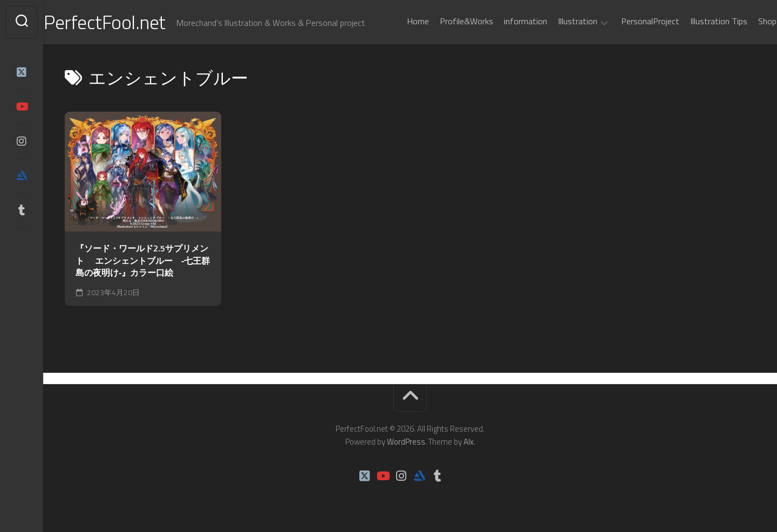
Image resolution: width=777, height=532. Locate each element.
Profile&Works (445, 21)
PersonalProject (629, 21)
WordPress (406, 442)
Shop (746, 21)
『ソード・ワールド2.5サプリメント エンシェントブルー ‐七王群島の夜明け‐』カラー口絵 (143, 261)
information (505, 21)
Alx (469, 442)
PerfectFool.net (126, 22)
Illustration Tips (698, 21)
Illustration (557, 22)
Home (397, 21)
